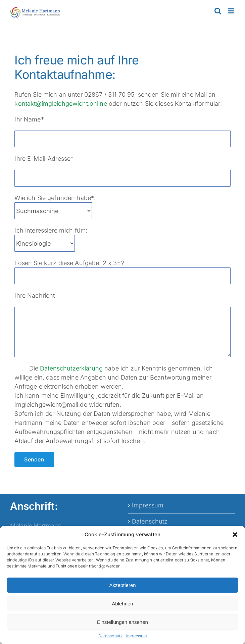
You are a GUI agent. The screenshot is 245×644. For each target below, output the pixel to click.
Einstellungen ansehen (122, 622)
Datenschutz (111, 636)
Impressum (136, 636)
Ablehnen (122, 604)
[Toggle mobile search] (218, 11)
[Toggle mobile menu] (231, 11)
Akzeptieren (122, 585)
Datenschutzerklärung (71, 368)
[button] (235, 535)
